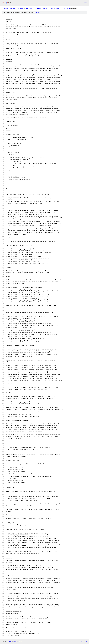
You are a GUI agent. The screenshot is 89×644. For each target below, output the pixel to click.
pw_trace (66, 8)
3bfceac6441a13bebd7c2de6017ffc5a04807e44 (42, 8)
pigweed (5, 8)
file (38, 13)
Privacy (15, 641)
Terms (20, 641)
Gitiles (10, 641)
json (86, 641)
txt (82, 641)
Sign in (85, 3)
